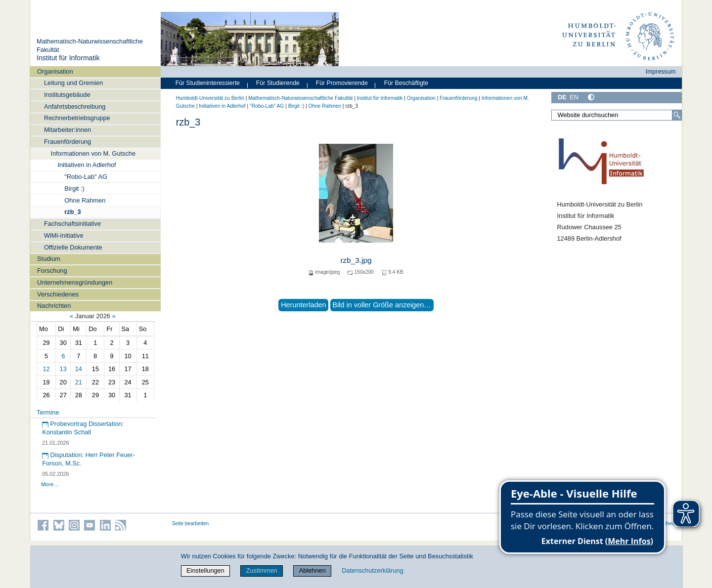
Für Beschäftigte (406, 83)
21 (79, 382)
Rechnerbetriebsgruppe (77, 118)
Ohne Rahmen (85, 200)
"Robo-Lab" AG (86, 177)
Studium (49, 259)
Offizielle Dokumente (73, 247)
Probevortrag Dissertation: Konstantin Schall (83, 428)
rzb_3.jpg (356, 260)
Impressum (661, 72)
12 (46, 369)
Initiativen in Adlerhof (87, 165)
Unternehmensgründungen (75, 282)
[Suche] (677, 115)
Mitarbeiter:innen (67, 130)
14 (79, 369)
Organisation (55, 71)
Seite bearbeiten (191, 524)
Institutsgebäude (67, 95)
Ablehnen (312, 570)
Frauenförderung (67, 142)
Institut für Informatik (68, 58)
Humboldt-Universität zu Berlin (210, 98)
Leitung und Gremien (74, 83)
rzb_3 (72, 212)
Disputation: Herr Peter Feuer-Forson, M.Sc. (89, 459)
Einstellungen (205, 570)
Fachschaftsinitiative (72, 224)
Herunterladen (303, 305)
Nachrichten (54, 306)
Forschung (52, 271)
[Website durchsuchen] (617, 115)
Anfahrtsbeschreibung (75, 106)
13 (63, 369)
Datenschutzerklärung (372, 570)
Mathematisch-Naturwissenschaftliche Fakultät (300, 98)
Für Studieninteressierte (208, 83)
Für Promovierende (342, 83)
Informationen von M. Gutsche (93, 153)
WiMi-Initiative (64, 235)
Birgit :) (74, 189)
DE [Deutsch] (562, 97)
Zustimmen (262, 570)
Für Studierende (278, 83)
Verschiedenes (58, 294)
